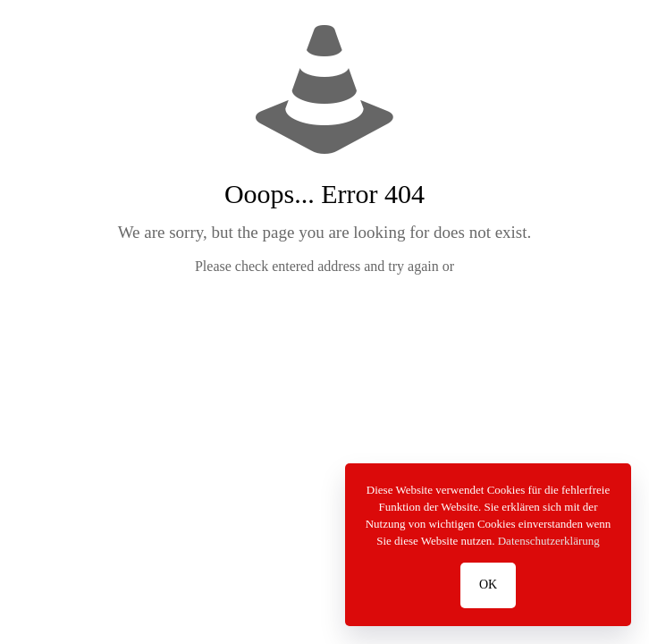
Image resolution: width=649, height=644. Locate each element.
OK (488, 585)
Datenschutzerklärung (549, 541)
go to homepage (333, 316)
